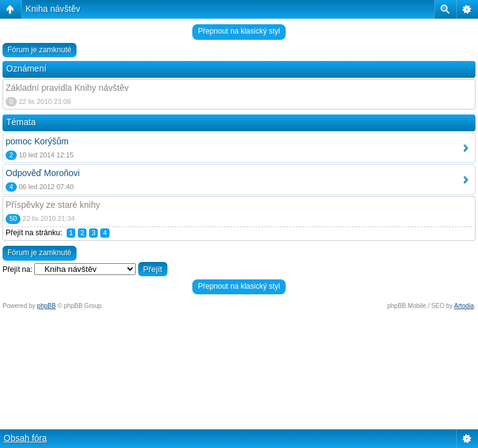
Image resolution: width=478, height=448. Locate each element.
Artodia (464, 306)
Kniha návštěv (53, 9)
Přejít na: (17, 269)
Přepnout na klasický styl (239, 31)
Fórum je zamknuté (40, 50)
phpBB (47, 306)
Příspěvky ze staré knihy (53, 205)
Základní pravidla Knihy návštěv (67, 88)
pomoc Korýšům (37, 141)
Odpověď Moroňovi (43, 173)
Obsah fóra (25, 438)
